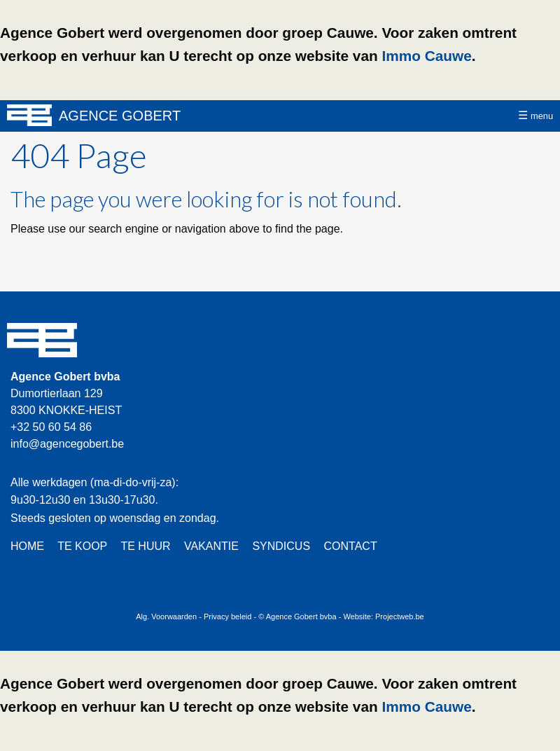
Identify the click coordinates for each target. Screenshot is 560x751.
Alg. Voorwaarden (166, 616)
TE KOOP (82, 546)
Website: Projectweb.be (383, 616)
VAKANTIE (211, 546)
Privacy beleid (227, 616)
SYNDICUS (281, 546)
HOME (27, 546)
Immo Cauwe (426, 56)
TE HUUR (145, 546)
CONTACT (351, 546)
